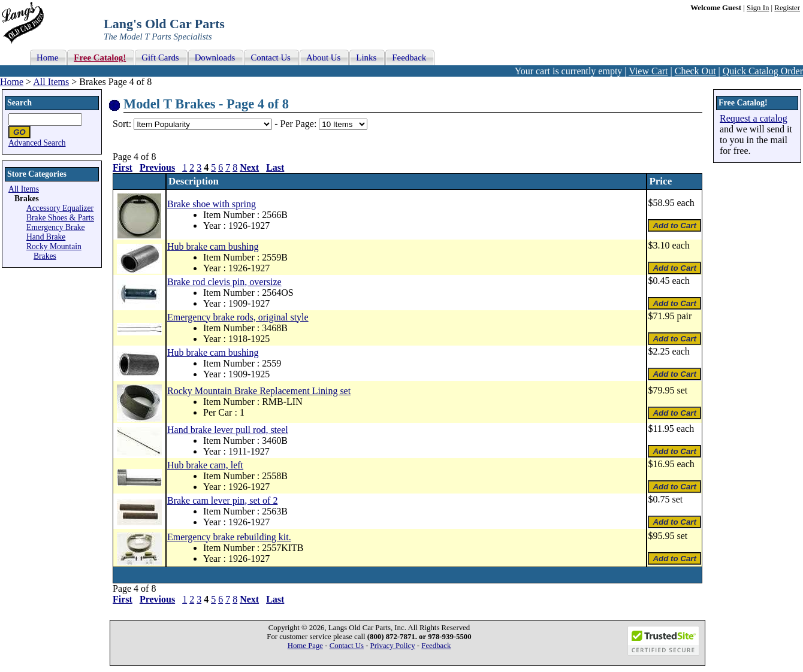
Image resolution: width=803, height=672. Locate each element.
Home (12, 82)
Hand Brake (46, 237)
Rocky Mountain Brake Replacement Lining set (259, 391)
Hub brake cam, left (205, 465)
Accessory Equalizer (60, 208)
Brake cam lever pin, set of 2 (222, 500)
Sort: (122, 124)
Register (787, 8)
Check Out (695, 71)
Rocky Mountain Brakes (54, 251)
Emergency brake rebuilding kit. (229, 537)
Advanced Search (37, 143)
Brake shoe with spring (212, 204)
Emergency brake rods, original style (238, 317)
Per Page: (299, 124)
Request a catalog (754, 118)
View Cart (648, 71)
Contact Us (347, 646)
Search (19, 103)
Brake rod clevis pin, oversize (224, 282)
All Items (51, 82)
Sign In (758, 8)
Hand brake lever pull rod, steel (228, 430)
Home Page (305, 646)
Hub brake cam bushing (213, 246)
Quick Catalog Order (763, 71)
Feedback (436, 646)
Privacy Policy (393, 646)
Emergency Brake (56, 227)
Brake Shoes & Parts (60, 218)
